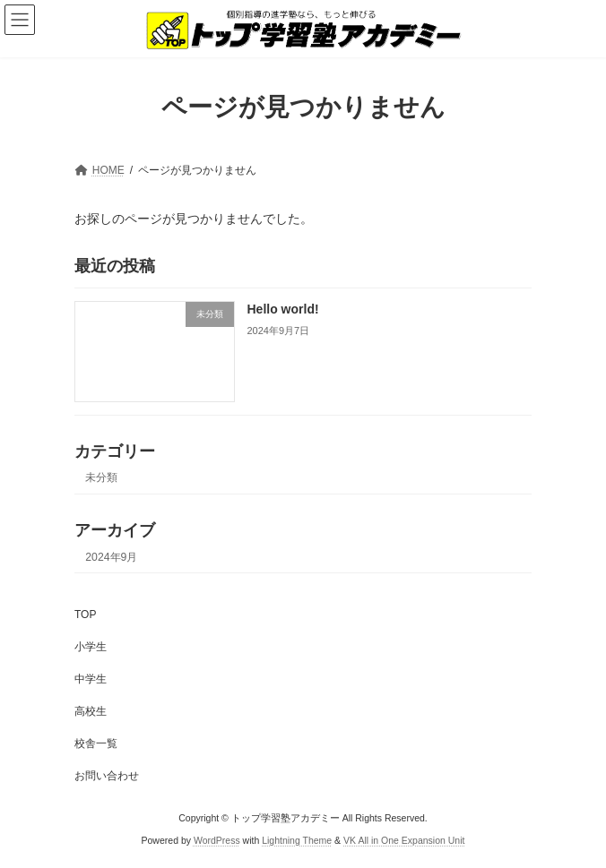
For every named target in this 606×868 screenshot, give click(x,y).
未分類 (101, 477)
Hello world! (283, 309)
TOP (85, 614)
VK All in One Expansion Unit (404, 840)
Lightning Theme (297, 840)
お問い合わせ (107, 776)
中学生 (91, 679)
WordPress (217, 840)
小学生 (91, 647)
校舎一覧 (96, 743)
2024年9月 (111, 556)
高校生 (91, 711)
